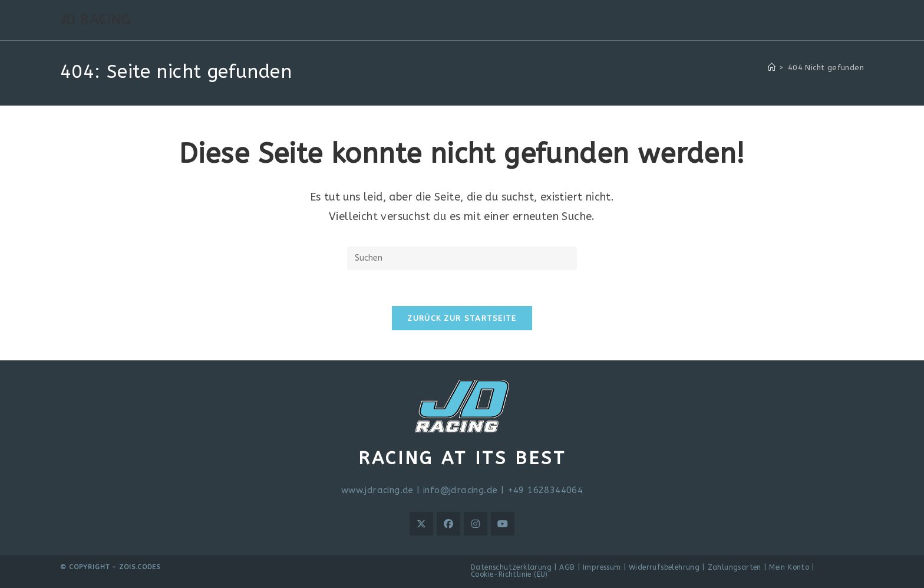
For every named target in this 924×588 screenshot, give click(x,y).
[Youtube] (503, 524)
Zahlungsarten (735, 567)
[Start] (772, 68)
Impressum (602, 567)
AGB (567, 567)
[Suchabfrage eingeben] (462, 258)
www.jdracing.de (377, 490)
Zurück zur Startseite (462, 318)
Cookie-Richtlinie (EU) (509, 574)
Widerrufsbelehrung (664, 567)
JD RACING (96, 19)
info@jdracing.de (460, 490)
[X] (421, 524)
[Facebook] (448, 524)
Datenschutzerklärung (511, 567)
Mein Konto (789, 567)
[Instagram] (476, 524)
